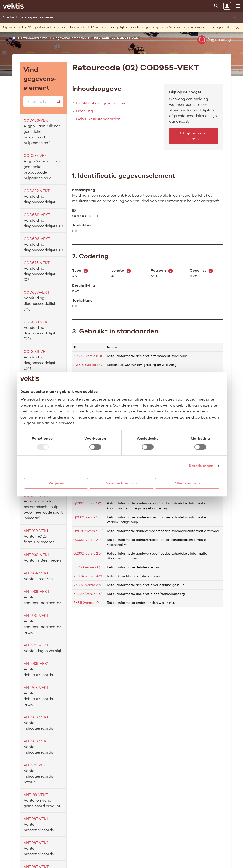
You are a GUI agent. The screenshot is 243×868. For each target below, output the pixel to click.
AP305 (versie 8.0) (88, 356)
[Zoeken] (216, 6)
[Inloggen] (227, 6)
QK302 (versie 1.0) (87, 503)
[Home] (14, 38)
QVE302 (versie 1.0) (88, 531)
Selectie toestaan (121, 483)
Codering (85, 111)
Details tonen (201, 466)
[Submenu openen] (234, 17)
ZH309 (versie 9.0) (88, 594)
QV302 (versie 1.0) (87, 517)
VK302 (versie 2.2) (87, 585)
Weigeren (56, 483)
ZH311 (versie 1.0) (86, 603)
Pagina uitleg (214, 40)
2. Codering (90, 256)
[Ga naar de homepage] (13, 6)
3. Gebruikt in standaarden (115, 331)
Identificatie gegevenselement (103, 103)
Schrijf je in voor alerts (193, 136)
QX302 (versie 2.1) (87, 540)
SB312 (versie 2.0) (87, 567)
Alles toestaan (187, 483)
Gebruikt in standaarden (98, 119)
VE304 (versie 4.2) (88, 576)
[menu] (238, 6)
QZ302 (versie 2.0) (87, 553)
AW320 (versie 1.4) (88, 365)
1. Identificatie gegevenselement (124, 175)
